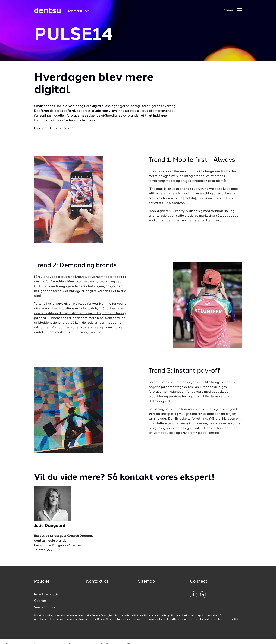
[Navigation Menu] (233, 11)
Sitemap (146, 582)
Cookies (40, 601)
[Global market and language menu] (78, 11)
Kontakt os (97, 582)
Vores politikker (46, 607)
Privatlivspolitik (46, 595)
